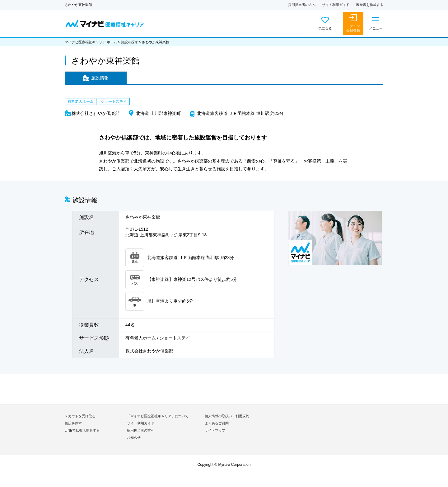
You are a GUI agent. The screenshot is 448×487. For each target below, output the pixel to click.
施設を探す (130, 42)
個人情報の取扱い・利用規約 (227, 416)
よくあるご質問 (217, 423)
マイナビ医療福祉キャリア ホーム (91, 42)
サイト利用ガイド (336, 5)
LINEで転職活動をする (82, 430)
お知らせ (134, 437)
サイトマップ (215, 430)
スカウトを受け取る (80, 416)
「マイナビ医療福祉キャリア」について (158, 416)
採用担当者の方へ (302, 5)
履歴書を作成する (370, 5)
